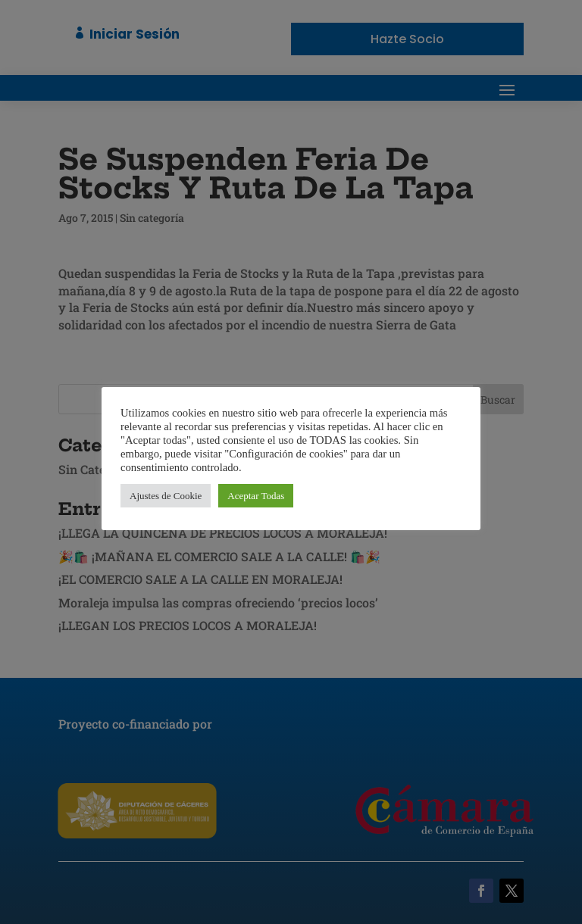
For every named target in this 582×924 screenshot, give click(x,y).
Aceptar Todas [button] (256, 496)
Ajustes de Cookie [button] (166, 496)
